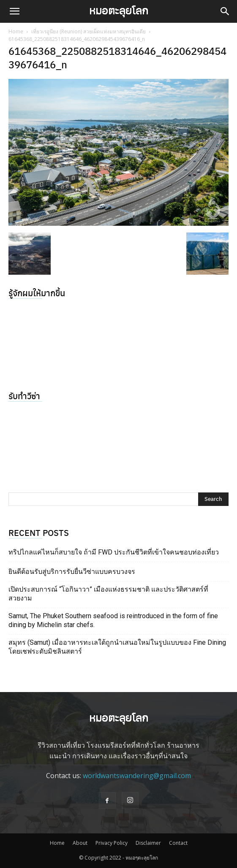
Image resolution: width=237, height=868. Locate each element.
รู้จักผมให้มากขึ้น (37, 293)
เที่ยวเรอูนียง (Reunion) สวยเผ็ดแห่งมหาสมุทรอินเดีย (89, 31)
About (80, 843)
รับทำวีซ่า (24, 396)
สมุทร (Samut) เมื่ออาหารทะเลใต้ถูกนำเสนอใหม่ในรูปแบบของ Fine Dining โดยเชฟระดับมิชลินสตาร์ (117, 647)
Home (16, 31)
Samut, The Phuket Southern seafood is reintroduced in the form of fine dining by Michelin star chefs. (113, 620)
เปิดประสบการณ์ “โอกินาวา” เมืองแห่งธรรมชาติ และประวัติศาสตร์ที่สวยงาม (108, 594)
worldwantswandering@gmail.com (137, 776)
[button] (14, 11)
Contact (178, 843)
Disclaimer (148, 843)
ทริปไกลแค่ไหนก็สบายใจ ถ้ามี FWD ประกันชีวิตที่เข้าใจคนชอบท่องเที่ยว (114, 552)
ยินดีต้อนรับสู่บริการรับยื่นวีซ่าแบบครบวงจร (72, 572)
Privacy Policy (112, 843)
